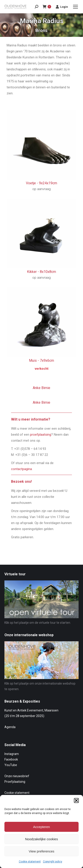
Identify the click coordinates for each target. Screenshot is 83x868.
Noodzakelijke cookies (41, 839)
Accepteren (42, 827)
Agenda (10, 727)
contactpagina (21, 469)
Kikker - (41, 272)
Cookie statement (30, 862)
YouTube (11, 765)
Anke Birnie (41, 388)
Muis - (41, 361)
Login (62, 7)
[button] (76, 800)
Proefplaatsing (15, 782)
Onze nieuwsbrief (17, 776)
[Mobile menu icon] (75, 7)
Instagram (12, 754)
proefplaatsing (41, 435)
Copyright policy (53, 862)
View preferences (42, 851)
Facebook (11, 759)
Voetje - (41, 183)
